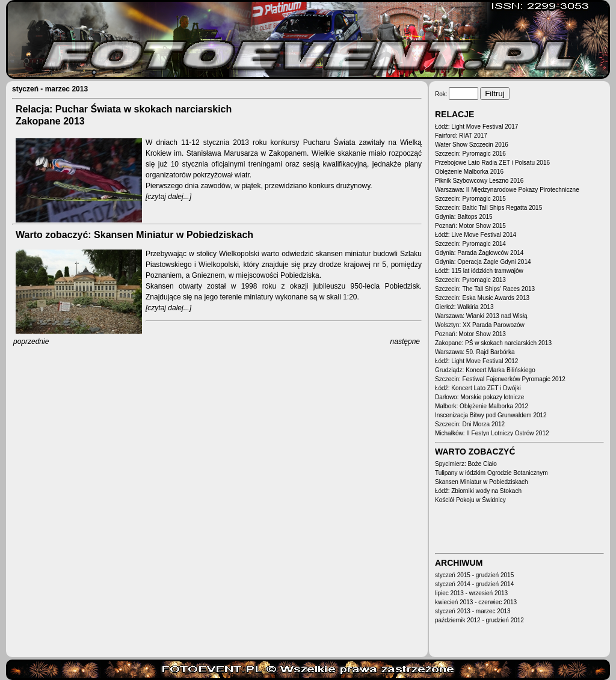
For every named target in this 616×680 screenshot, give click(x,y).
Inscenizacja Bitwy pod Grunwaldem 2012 (491, 415)
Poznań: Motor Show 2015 (470, 226)
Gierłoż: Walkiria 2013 (464, 307)
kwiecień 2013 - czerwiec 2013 (476, 602)
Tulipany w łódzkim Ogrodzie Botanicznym (491, 473)
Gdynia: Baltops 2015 (464, 217)
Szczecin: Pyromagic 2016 (470, 154)
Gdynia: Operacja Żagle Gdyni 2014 (483, 262)
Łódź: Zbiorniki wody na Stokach (478, 491)
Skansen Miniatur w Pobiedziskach (482, 482)
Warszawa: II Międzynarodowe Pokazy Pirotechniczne (507, 190)
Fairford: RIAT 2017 (461, 136)
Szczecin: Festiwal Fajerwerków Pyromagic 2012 (500, 379)
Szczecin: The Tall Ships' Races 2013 (485, 289)
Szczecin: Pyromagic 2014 (470, 244)
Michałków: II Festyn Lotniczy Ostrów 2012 (492, 433)
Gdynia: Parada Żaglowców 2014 (479, 253)
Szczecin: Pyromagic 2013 (470, 280)
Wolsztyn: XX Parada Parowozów (480, 325)
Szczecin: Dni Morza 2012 (470, 424)
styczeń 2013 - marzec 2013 (473, 611)
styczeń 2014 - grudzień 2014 (474, 584)
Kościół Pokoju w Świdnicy (470, 500)
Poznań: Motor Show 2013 (470, 334)
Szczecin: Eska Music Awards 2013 (482, 298)
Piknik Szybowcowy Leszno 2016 (479, 181)
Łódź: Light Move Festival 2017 (476, 127)
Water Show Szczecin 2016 (472, 145)
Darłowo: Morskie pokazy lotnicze (479, 397)
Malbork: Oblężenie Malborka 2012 (482, 406)
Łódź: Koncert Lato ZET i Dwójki (478, 388)
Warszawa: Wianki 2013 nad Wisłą (481, 316)
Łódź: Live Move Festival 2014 (476, 235)
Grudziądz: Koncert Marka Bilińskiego (485, 370)
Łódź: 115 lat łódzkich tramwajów (479, 271)
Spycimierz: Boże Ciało (466, 464)
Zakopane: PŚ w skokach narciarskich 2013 (493, 343)
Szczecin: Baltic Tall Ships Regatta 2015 (488, 208)
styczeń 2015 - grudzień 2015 (474, 575)
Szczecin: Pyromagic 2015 (470, 199)
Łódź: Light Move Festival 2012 (476, 361)
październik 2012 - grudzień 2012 (479, 620)
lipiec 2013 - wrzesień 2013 (471, 593)
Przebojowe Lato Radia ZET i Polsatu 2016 (492, 163)
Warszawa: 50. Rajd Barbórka (475, 352)
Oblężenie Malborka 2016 (469, 172)
